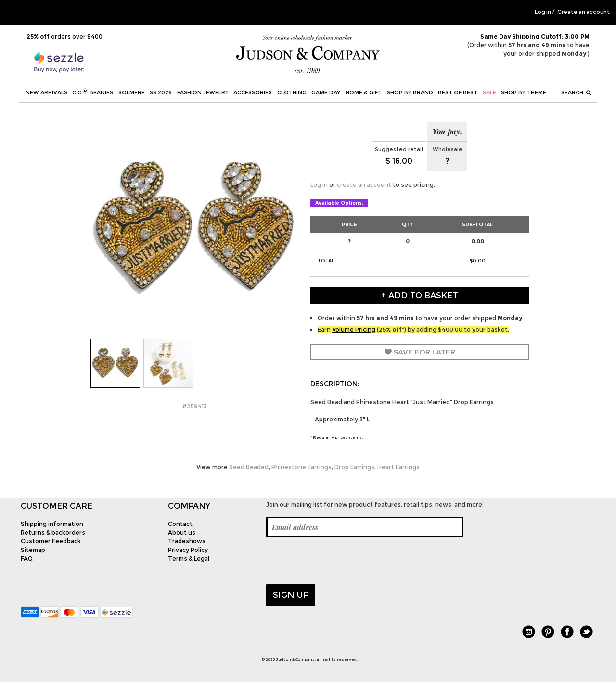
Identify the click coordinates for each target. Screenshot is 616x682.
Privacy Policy (188, 550)
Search (576, 92)
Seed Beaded (249, 467)
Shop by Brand (410, 92)
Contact (180, 524)
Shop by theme (524, 92)
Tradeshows (187, 541)
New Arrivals (46, 92)
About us (182, 532)
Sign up (291, 595)
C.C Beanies (93, 92)
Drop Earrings (354, 467)
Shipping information (52, 524)
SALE (489, 92)
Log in (543, 12)
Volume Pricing (354, 330)
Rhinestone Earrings (302, 467)
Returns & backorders (53, 532)
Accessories (253, 92)
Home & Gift (364, 92)
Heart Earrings (398, 467)
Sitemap (33, 550)
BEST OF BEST (458, 92)
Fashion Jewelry (203, 92)
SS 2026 (161, 92)
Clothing (292, 92)
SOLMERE (132, 92)
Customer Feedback (51, 541)
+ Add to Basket (420, 295)
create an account (364, 185)
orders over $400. (65, 36)
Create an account (584, 12)
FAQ (27, 558)
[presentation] (339, 561)
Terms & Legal (189, 558)
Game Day (326, 92)
